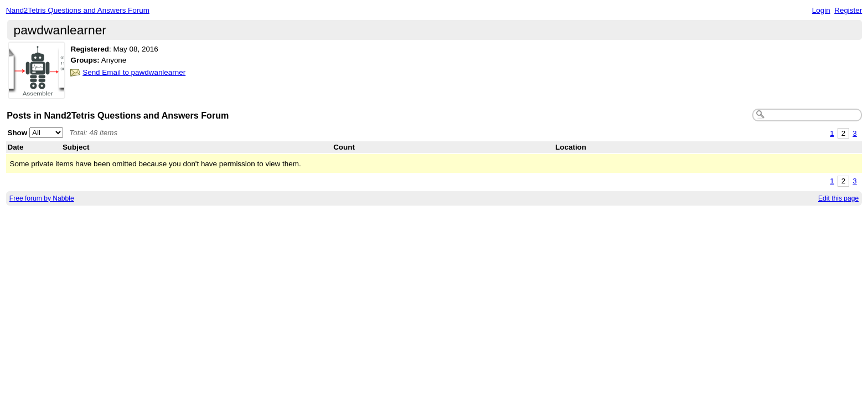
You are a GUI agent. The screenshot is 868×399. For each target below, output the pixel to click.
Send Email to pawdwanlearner (134, 72)
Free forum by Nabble (42, 198)
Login (821, 10)
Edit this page (838, 198)
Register (848, 10)
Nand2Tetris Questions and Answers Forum (78, 10)
